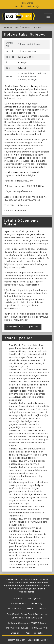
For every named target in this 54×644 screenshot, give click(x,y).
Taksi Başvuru (15, 608)
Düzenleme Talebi (15, 327)
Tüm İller (18, 599)
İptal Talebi (34, 327)
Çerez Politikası (19, 603)
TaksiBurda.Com (10, 27)
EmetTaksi (16, 633)
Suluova (38, 27)
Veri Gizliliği (37, 603)
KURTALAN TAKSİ (40, 628)
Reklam (31, 608)
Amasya (26, 27)
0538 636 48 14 (26, 57)
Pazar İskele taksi (34, 633)
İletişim (42, 608)
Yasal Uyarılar (34, 599)
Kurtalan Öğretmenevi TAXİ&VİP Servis (27, 623)
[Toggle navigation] (48, 16)
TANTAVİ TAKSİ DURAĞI (17, 628)
